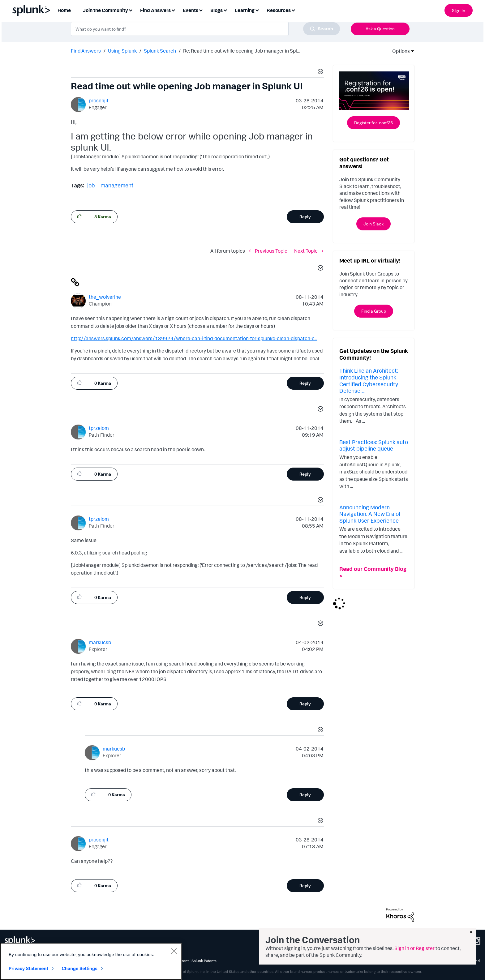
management (117, 185)
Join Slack (373, 224)
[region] (91, 961)
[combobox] (205, 29)
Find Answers (86, 51)
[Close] (174, 951)
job (91, 185)
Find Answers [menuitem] (155, 10)
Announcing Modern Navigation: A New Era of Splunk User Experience (370, 514)
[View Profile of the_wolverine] (105, 297)
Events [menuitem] (191, 10)
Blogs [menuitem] (217, 10)
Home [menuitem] (64, 10)
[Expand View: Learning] (257, 10)
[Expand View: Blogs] (225, 10)
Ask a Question (380, 29)
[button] (320, 72)
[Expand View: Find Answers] (173, 10)
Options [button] (399, 51)
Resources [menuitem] (279, 10)
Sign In (459, 10)
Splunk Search (160, 51)
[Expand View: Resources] (293, 10)
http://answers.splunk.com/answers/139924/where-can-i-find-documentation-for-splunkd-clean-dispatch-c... (194, 338)
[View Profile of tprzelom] (99, 428)
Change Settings (80, 968)
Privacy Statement (28, 968)
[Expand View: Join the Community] (131, 10)
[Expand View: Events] (201, 10)
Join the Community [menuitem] (105, 10)
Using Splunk (122, 51)
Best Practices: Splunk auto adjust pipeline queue (374, 445)
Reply (305, 217)
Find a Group (374, 311)
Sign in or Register (414, 948)
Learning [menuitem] (245, 10)
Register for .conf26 (373, 123)
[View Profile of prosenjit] (99, 101)
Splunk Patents (204, 961)
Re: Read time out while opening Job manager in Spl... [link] (241, 51)
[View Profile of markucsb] (100, 642)
